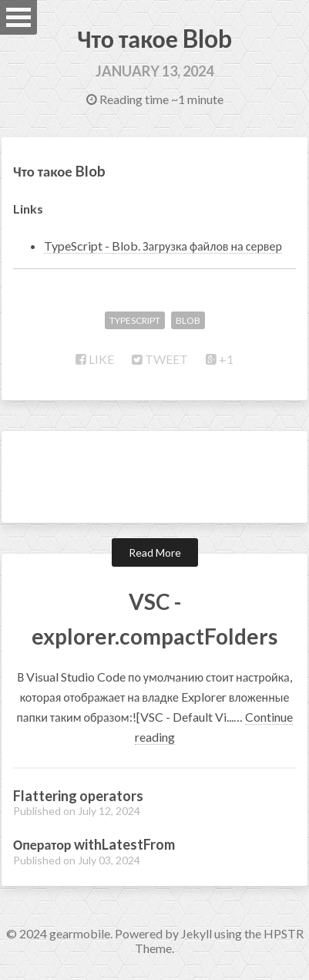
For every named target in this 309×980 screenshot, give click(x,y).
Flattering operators (78, 796)
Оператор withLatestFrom (94, 844)
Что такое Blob (154, 38)
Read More (155, 552)
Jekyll (196, 933)
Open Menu (18, 17)
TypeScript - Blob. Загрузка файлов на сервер (163, 246)
